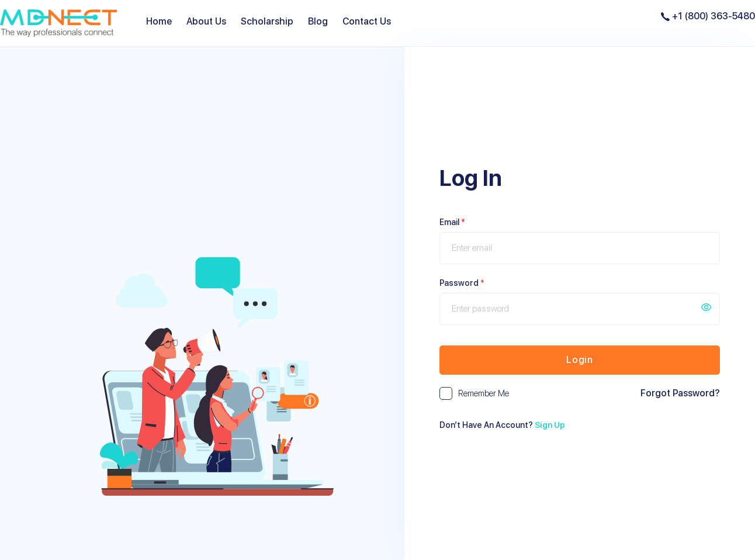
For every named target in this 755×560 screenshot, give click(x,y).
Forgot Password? (680, 393)
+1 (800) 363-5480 (708, 16)
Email (452, 222)
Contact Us (367, 21)
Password (462, 283)
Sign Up (550, 425)
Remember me (484, 393)
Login (580, 360)
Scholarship (267, 21)
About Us (206, 21)
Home (159, 21)
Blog (318, 21)
